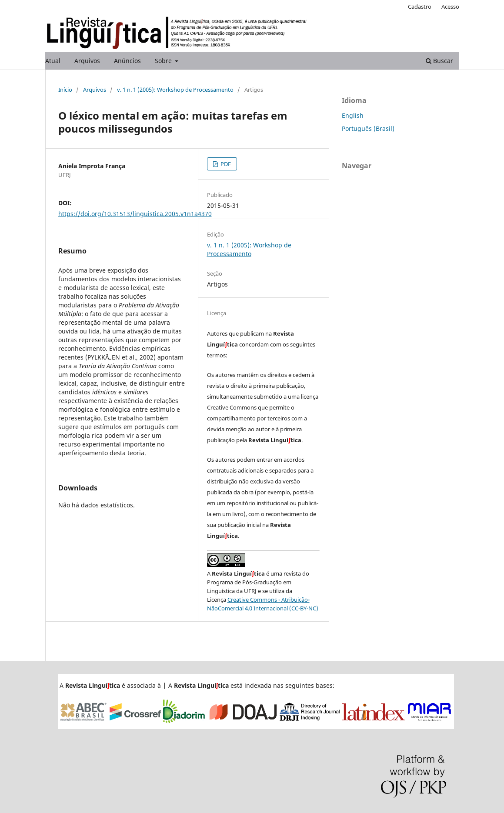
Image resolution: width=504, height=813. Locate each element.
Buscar (439, 61)
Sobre (164, 61)
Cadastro (420, 7)
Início (65, 90)
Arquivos (87, 61)
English (353, 115)
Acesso (450, 7)
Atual (53, 61)
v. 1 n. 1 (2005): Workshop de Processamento (175, 90)
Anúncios (127, 61)
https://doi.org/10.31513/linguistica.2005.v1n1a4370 (135, 214)
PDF (225, 164)
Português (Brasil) (368, 128)
